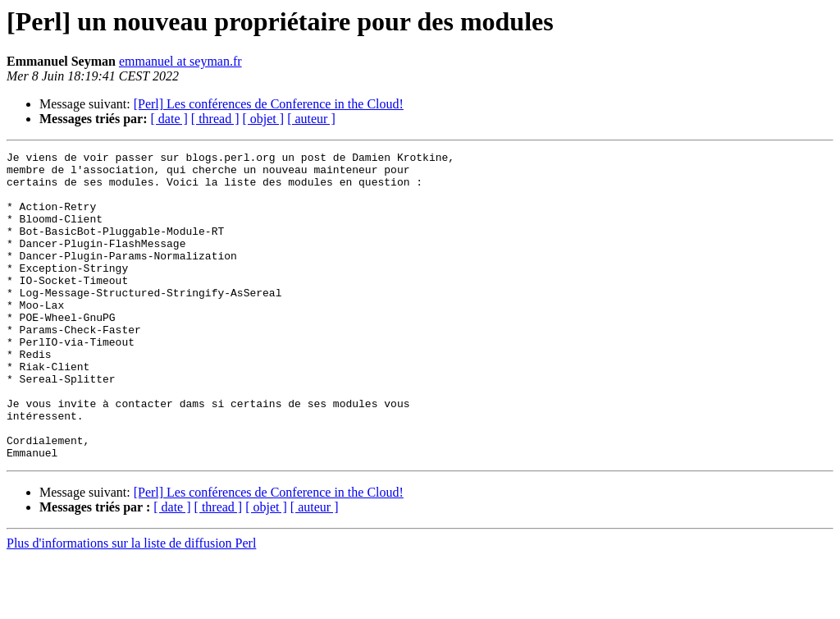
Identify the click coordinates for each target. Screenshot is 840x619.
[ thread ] (215, 119)
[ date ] (169, 119)
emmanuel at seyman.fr (180, 61)
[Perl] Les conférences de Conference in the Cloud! (269, 104)
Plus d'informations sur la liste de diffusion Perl (131, 605)
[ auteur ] (311, 119)
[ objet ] (263, 119)
